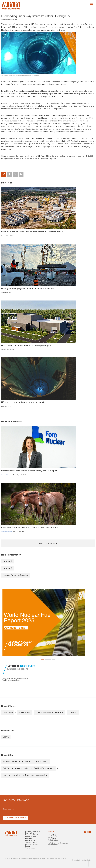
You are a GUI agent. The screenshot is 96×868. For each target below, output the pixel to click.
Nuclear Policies (31, 837)
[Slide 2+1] (50, 659)
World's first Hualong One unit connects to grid (26, 762)
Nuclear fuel (24, 713)
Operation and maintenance (49, 713)
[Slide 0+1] (42, 659)
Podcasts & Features (6, 475)
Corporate (29, 839)
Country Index (30, 848)
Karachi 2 (7, 561)
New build (8, 713)
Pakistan (73, 713)
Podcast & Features (32, 845)
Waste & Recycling (32, 843)
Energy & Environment (33, 832)
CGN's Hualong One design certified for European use (29, 769)
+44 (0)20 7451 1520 (55, 845)
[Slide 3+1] (54, 659)
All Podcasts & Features (47, 543)
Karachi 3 (7, 568)
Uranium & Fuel (30, 841)
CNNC (6, 737)
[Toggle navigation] (91, 4)
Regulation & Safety (32, 835)
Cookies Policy (86, 861)
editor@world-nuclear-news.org (59, 843)
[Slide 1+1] (46, 659)
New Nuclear (30, 834)
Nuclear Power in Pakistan (16, 575)
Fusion (28, 847)
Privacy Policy (77, 861)
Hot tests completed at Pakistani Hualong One (25, 776)
